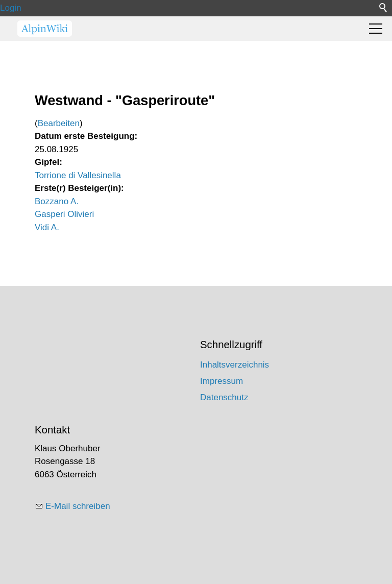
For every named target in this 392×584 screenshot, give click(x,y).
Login (11, 8)
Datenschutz (224, 397)
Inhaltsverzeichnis (235, 365)
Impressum (222, 381)
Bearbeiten (59, 123)
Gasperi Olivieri (64, 214)
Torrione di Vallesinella (78, 175)
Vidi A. (47, 227)
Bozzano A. (57, 201)
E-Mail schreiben (78, 506)
